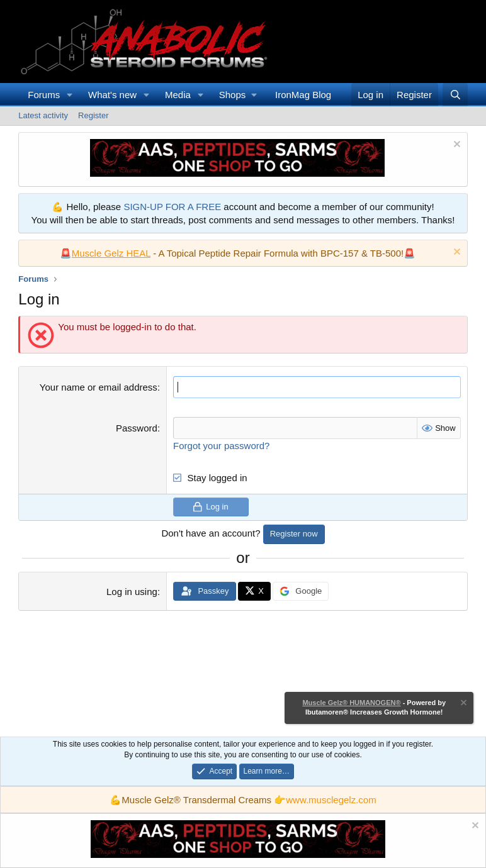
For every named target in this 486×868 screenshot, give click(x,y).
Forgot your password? (221, 446)
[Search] (455, 95)
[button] (70, 95)
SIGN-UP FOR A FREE (172, 207)
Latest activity (43, 115)
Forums (44, 95)
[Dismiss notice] (455, 146)
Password (137, 428)
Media (178, 95)
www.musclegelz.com (331, 800)
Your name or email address (99, 387)
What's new (112, 95)
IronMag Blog (303, 95)
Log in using (132, 592)
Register (93, 115)
